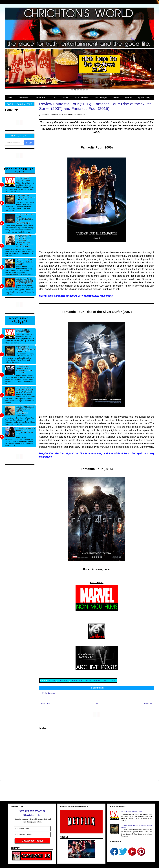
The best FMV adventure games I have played (26, 198)
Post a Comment (49, 693)
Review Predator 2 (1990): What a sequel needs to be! (26, 432)
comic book (77, 681)
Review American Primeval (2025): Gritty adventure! (25, 410)
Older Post (148, 704)
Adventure (64, 681)
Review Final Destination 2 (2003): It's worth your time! (25, 370)
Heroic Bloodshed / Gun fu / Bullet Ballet (26, 262)
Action (53, 681)
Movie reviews (94, 681)
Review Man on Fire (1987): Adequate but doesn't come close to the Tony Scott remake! (26, 241)
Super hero (110, 681)
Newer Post (46, 704)
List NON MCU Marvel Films (23, 179)
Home (97, 704)
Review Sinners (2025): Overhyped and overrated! (25, 281)
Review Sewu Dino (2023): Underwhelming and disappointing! (25, 219)
